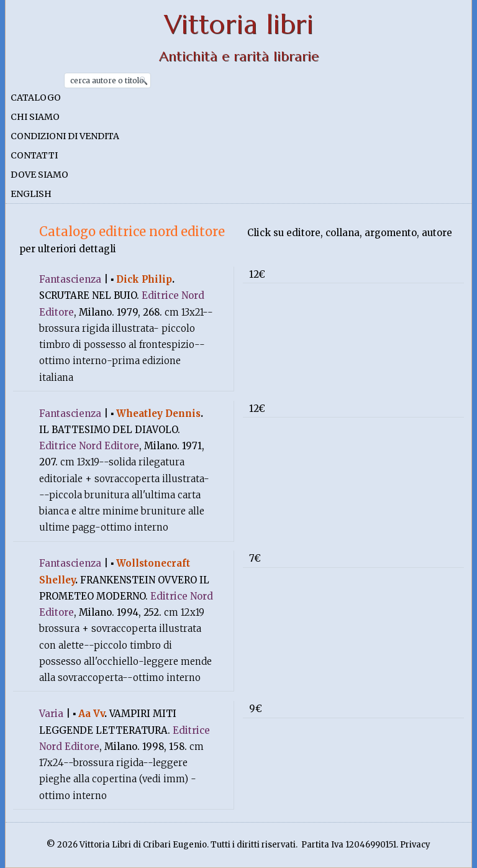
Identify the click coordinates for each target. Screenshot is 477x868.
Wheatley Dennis (158, 413)
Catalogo (36, 98)
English (31, 194)
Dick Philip (144, 279)
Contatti (34, 155)
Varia (51, 714)
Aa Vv (91, 714)
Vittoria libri (239, 25)
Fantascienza (70, 279)
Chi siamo (35, 117)
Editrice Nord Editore (89, 446)
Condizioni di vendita (65, 136)
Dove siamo (39, 175)
